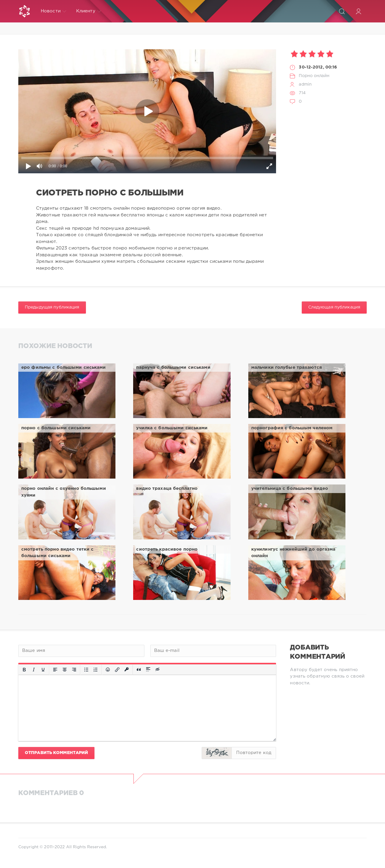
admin (305, 84)
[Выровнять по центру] (65, 670)
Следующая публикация (334, 307)
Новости (53, 11)
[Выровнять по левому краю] (55, 670)
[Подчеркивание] (43, 670)
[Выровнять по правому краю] (74, 670)
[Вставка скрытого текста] (158, 670)
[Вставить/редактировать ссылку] (117, 670)
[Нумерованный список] (96, 670)
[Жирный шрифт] (24, 670)
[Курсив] (34, 670)
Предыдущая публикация (52, 307)
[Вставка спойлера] (148, 670)
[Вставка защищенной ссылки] (127, 670)
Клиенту (89, 11)
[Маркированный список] (86, 670)
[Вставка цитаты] (139, 670)
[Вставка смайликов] (108, 670)
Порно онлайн (314, 76)
